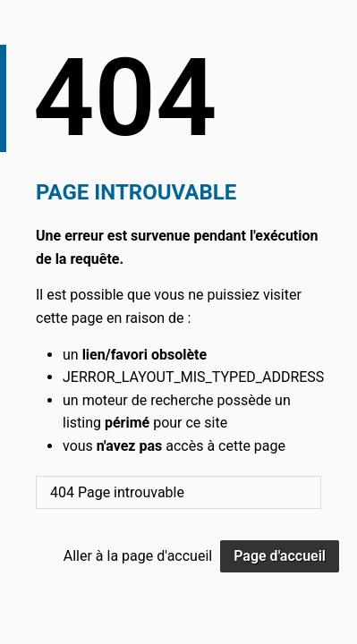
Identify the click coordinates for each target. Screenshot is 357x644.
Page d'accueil (280, 556)
